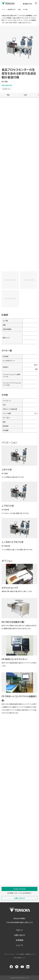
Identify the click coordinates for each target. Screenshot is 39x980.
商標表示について (30, 954)
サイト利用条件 (20, 954)
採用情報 (20, 940)
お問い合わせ (19, 935)
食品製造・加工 (6, 89)
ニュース (19, 945)
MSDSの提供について (20, 958)
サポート (20, 930)
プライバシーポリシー (10, 954)
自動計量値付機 (7, 85)
